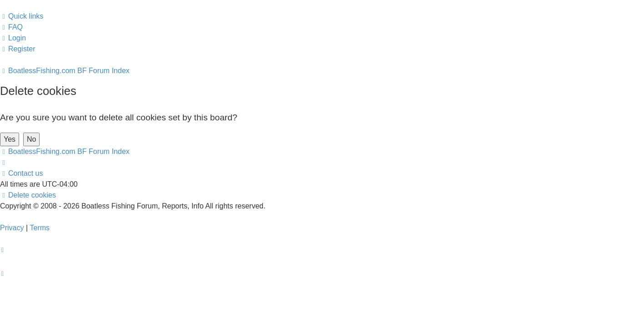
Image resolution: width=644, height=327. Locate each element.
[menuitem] (11, 27)
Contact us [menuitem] (21, 173)
